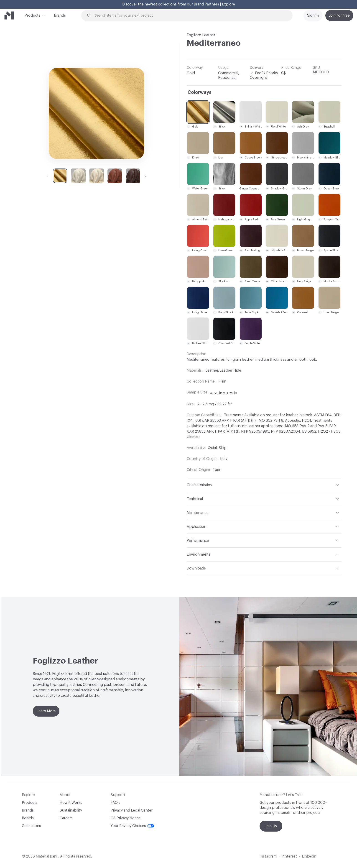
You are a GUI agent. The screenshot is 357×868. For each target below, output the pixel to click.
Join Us (271, 826)
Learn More (46, 711)
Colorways (200, 92)
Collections (31, 826)
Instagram (268, 856)
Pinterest (289, 856)
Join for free (339, 15)
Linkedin (309, 856)
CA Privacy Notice (126, 818)
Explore (228, 4)
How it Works (71, 803)
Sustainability (71, 810)
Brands (60, 15)
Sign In (313, 15)
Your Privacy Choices (132, 826)
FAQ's (115, 803)
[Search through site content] (189, 16)
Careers (66, 818)
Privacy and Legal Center (132, 810)
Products (32, 15)
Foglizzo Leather (201, 35)
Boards (28, 818)
